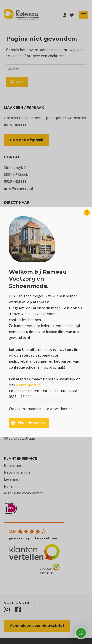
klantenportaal (29, 385)
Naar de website (29, 423)
